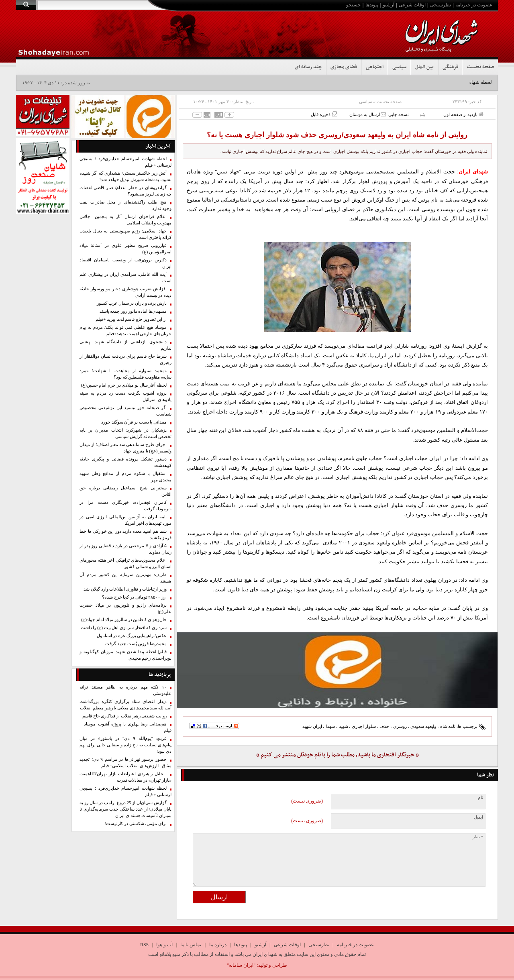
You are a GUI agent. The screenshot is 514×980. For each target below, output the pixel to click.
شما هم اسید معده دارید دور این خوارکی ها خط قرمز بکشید (125, 535)
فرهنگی (450, 67)
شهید (344, 726)
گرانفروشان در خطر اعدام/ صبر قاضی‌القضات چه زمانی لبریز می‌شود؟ (125, 191)
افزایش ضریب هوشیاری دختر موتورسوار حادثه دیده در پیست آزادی (125, 292)
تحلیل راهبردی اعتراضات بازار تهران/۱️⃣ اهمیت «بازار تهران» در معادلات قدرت (125, 777)
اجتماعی (375, 67)
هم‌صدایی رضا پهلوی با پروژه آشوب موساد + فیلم (125, 727)
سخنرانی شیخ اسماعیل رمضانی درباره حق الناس (125, 491)
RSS (144, 945)
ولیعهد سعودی (423, 726)
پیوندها (372, 5)
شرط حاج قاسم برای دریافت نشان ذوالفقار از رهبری (125, 360)
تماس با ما (191, 945)
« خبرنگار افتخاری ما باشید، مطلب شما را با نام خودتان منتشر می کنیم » (338, 755)
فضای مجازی (344, 67)
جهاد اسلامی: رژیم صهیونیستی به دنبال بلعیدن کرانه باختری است (125, 234)
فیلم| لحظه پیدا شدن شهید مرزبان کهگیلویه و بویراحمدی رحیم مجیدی (125, 655)
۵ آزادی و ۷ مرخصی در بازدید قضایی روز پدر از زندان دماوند (125, 549)
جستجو (353, 5)
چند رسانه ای (308, 67)
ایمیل (478, 817)
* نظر (478, 837)
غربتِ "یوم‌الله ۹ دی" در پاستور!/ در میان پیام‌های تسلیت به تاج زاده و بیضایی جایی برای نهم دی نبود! (125, 745)
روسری (400, 726)
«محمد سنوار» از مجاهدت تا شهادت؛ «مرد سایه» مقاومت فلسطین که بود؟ (125, 374)
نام (480, 798)
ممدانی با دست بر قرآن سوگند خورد (134, 422)
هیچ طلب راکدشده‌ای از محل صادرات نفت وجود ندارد (125, 205)
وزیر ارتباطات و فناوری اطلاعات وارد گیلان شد (125, 589)
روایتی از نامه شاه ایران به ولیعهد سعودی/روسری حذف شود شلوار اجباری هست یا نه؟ (337, 135)
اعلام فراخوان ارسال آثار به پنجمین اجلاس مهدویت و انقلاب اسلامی (125, 220)
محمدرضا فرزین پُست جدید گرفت (136, 644)
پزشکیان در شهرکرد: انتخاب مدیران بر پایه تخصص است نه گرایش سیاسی (125, 433)
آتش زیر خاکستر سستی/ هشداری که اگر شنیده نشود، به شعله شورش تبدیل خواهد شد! (125, 176)
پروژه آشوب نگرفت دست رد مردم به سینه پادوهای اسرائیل (125, 396)
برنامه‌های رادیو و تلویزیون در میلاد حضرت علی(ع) (125, 608)
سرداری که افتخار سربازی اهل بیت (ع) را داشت (124, 628)
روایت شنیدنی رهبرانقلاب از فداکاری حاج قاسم (124, 716)
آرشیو (389, 5)
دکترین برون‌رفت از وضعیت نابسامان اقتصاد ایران (125, 263)
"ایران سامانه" (241, 965)
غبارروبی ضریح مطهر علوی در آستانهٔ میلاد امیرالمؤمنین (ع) (125, 249)
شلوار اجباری (364, 726)
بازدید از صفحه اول (463, 114)
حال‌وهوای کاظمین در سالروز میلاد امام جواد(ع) (124, 620)
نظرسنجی (441, 5)
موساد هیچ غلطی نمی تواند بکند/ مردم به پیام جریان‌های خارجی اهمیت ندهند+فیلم (125, 331)
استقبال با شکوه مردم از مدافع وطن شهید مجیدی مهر (125, 477)
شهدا (330, 726)
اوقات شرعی (412, 5)
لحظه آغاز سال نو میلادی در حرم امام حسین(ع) (124, 385)
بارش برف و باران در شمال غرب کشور (132, 303)
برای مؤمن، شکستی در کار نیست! (136, 824)
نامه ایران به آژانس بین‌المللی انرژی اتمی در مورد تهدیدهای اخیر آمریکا (125, 520)
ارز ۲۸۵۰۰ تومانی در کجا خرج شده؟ (134, 597)
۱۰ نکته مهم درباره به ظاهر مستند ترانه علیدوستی (125, 690)
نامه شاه (448, 726)
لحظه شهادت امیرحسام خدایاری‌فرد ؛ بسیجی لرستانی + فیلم (125, 162)
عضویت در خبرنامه (474, 5)
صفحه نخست (480, 67)
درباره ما (218, 945)
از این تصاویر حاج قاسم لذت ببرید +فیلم (131, 319)
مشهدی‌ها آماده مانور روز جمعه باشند (133, 311)
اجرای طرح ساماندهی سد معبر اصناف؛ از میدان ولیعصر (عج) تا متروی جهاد (125, 448)
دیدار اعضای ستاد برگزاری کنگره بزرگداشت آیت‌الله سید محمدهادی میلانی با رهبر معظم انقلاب (125, 705)
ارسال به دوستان (368, 114)
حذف (384, 726)
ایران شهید (312, 726)
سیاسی (399, 67)
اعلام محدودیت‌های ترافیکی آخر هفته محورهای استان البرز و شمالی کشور (125, 563)
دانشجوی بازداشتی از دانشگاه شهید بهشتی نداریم (125, 345)
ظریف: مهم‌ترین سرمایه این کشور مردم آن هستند (125, 578)
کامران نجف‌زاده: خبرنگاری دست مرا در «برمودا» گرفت (125, 506)
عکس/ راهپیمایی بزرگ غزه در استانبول (132, 636)
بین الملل (424, 67)
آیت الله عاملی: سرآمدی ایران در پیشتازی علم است (125, 278)
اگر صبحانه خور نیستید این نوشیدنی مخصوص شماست (125, 411)
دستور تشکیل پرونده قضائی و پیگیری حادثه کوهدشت (125, 462)
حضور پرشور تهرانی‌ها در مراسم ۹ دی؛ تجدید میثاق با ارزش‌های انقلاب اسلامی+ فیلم (125, 763)
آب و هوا (164, 945)
